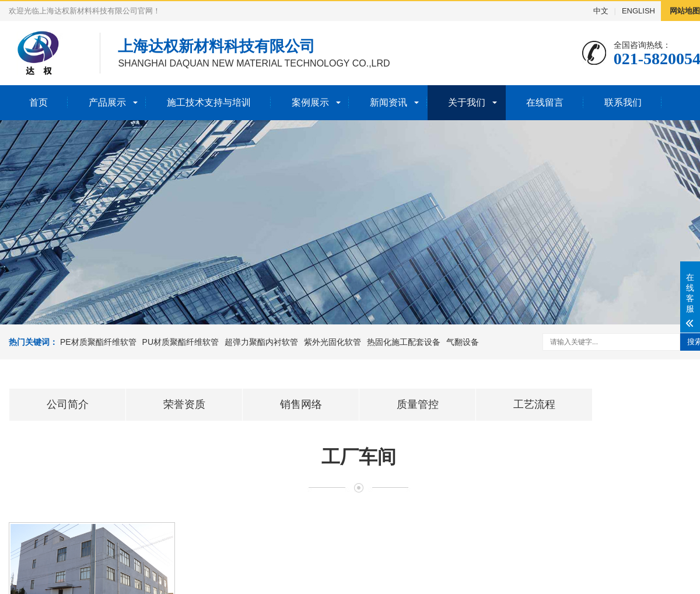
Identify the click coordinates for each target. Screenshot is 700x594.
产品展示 (107, 102)
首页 (38, 102)
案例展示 (310, 102)
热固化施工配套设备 (404, 342)
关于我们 (467, 102)
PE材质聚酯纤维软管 (98, 342)
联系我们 (623, 102)
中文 (601, 11)
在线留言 (545, 102)
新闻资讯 (388, 102)
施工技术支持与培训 (209, 102)
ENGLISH (638, 11)
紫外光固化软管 (332, 342)
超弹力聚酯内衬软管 (261, 342)
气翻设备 (463, 342)
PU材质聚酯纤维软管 (181, 342)
